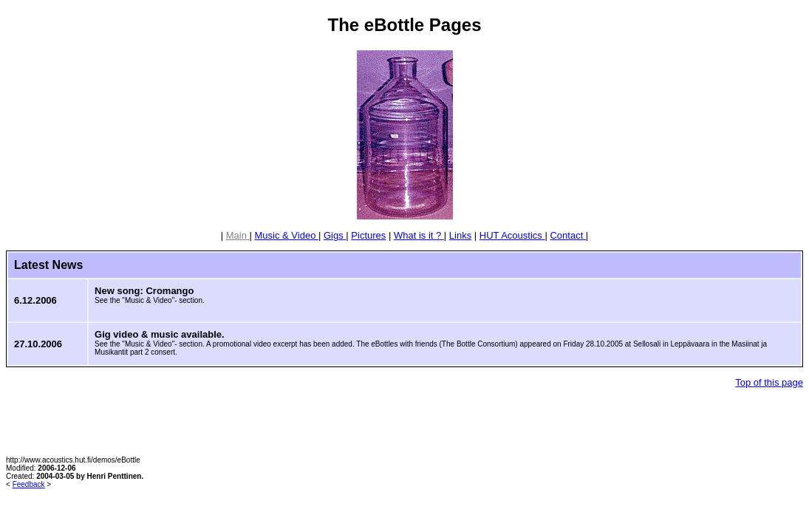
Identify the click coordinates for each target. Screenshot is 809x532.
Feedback (29, 484)
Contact (567, 235)
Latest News (48, 265)
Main (238, 235)
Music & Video (287, 235)
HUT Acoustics (512, 235)
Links (460, 235)
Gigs (335, 235)
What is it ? (419, 235)
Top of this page (769, 382)
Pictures (368, 235)
